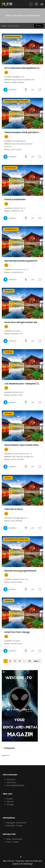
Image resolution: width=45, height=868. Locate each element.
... (24, 661)
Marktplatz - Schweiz (15, 826)
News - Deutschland (14, 839)
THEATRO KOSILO (14, 509)
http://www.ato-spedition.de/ (23, 80)
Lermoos (9, 600)
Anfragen (10, 804)
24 (30, 661)
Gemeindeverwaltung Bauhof (21, 261)
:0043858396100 (17, 272)
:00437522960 (16, 149)
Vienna (8, 478)
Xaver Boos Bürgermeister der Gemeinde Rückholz (22, 322)
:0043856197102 (17, 211)
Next (36, 661)
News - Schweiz (13, 842)
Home (4, 26)
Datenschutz (11, 782)
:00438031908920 (17, 82)
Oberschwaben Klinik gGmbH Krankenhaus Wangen (22, 132)
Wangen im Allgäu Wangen (17, 101)
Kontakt (10, 799)
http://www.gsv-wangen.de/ (23, 457)
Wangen (8, 413)
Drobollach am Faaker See (16, 539)
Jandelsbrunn (11, 229)
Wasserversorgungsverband (20, 571)
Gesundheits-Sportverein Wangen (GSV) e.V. (22, 445)
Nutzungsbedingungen (15, 785)
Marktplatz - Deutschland (16, 823)
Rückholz (9, 291)
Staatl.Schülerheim (15, 199)
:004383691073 (16, 334)
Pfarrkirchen (10, 168)
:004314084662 (16, 521)
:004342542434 (16, 582)
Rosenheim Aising (13, 36)
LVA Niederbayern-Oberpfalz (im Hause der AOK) (22, 384)
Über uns (10, 802)
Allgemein (6, 755)
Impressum (11, 780)
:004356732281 (16, 644)
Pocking (8, 352)
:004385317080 (16, 395)
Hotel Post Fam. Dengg (17, 632)
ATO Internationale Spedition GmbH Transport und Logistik (22, 68)
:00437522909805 (17, 459)
